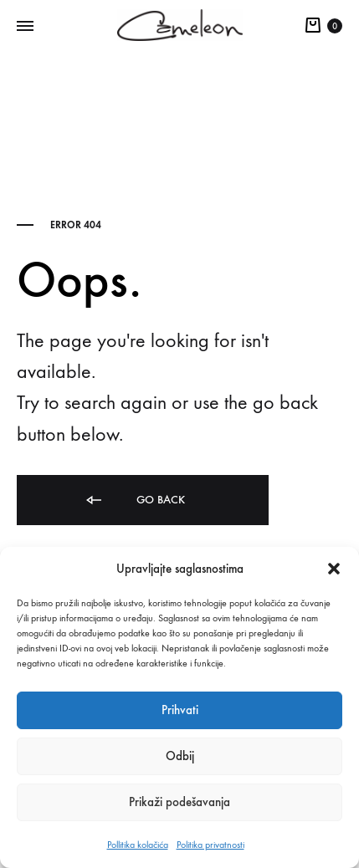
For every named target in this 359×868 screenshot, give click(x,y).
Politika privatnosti (210, 845)
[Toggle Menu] (25, 27)
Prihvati (180, 710)
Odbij (180, 756)
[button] (334, 569)
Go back (134, 500)
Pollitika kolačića (138, 845)
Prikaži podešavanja (179, 802)
